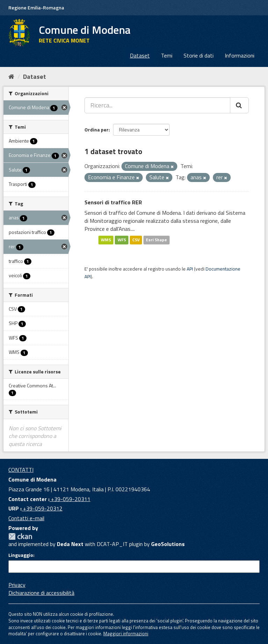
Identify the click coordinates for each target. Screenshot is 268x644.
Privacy (17, 585)
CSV (136, 240)
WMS (106, 240)
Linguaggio (21, 555)
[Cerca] (239, 105)
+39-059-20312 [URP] (42, 508)
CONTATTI (21, 470)
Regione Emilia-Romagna (36, 7)
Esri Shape (156, 240)
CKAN (20, 536)
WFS (122, 240)
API (190, 269)
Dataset (140, 55)
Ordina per (96, 130)
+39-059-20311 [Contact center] (70, 499)
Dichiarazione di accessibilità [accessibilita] (41, 593)
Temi (167, 55)
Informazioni (240, 55)
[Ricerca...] (157, 105)
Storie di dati (199, 55)
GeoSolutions (168, 544)
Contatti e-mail (26, 518)
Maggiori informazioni (126, 634)
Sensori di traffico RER (113, 202)
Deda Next (70, 544)
